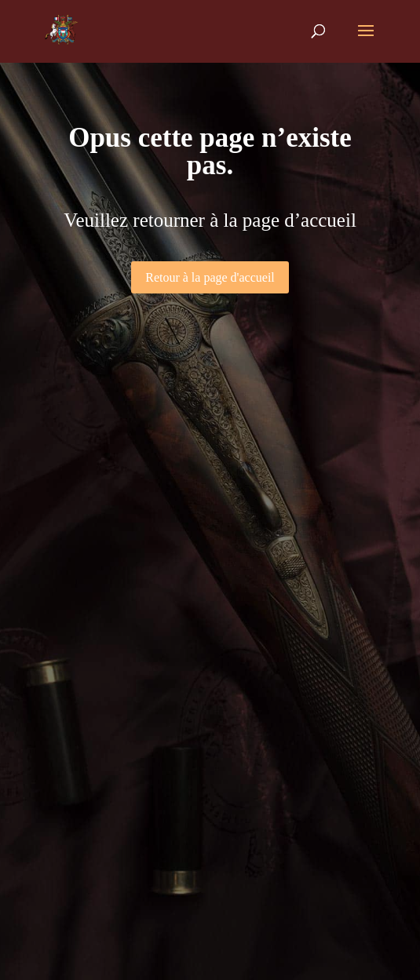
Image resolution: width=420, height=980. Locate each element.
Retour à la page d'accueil (210, 277)
